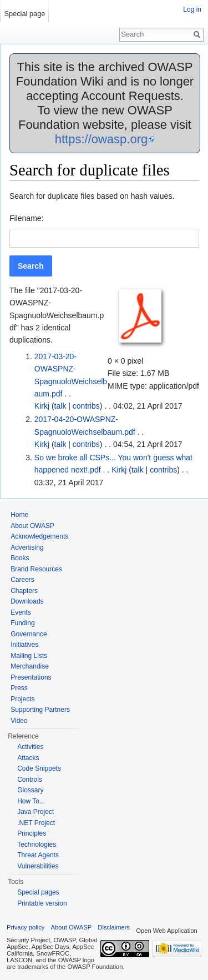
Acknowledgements (39, 536)
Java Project (35, 812)
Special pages (38, 892)
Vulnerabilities (38, 866)
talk (60, 406)
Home (19, 515)
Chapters (24, 591)
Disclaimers (114, 927)
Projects (22, 699)
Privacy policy (26, 927)
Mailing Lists (29, 656)
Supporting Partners (40, 710)
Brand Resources (36, 569)
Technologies (37, 845)
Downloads (27, 601)
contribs (86, 406)
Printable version (42, 903)
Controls (30, 780)
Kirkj (42, 406)
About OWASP (32, 526)
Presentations (31, 677)
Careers (22, 580)
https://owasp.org (102, 139)
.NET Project (36, 823)
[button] (31, 266)
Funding (22, 623)
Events (21, 612)
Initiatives (24, 645)
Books (20, 558)
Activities (30, 747)
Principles (32, 833)
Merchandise (30, 666)
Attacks (28, 758)
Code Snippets (39, 768)
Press (19, 688)
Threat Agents (38, 855)
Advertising (27, 547)
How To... (31, 801)
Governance (29, 634)
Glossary (30, 790)
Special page (24, 14)
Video (19, 721)
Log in (192, 9)
